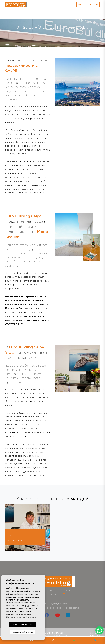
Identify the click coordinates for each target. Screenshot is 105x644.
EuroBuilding (16, 5)
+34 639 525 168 (72, 608)
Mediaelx (94, 636)
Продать (86, 591)
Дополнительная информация (21, 617)
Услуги (70, 591)
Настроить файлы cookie (23, 632)
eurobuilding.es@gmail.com (54, 604)
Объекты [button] (54, 591)
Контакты (51, 594)
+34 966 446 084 (54, 608)
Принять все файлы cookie (22, 624)
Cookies (59, 636)
